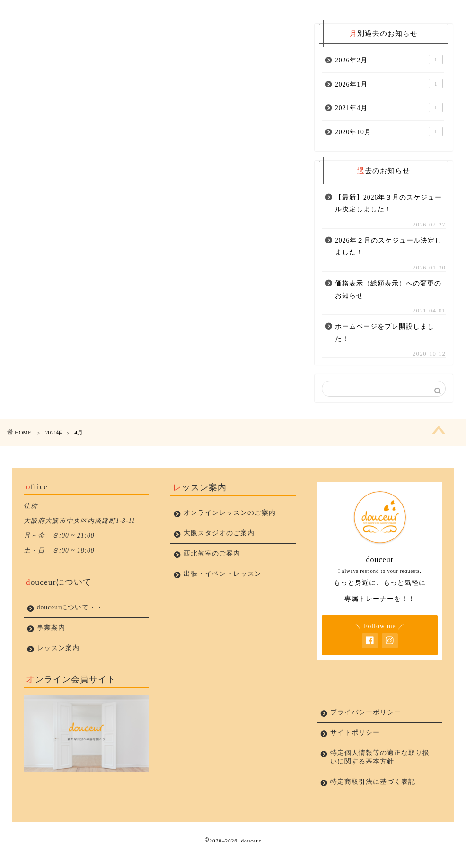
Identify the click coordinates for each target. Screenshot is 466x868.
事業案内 (211, 11)
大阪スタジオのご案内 (219, 551)
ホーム (37, 11)
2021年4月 (389, 121)
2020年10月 (389, 145)
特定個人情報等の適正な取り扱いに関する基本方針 (376, 775)
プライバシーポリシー (374, 15)
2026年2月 (389, 73)
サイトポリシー (355, 750)
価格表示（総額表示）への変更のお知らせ (388, 303)
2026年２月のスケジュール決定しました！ (388, 260)
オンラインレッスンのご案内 (230, 530)
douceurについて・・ (151, 15)
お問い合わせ (320, 11)
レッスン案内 (265, 11)
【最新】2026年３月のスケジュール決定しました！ (388, 216)
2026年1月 (389, 97)
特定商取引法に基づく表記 (373, 799)
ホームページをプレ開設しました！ (385, 346)
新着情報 (92, 11)
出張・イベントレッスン (223, 591)
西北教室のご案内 (212, 571)
